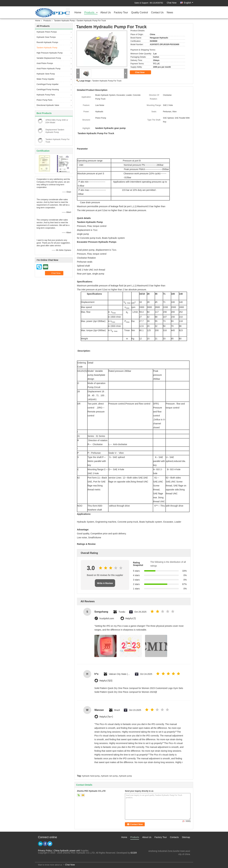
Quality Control (139, 13)
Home (78, 13)
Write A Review (105, 583)
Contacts (174, 837)
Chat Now (172, 3)
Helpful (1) (131, 619)
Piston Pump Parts (44, 100)
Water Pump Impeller (45, 79)
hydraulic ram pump (109, 776)
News (170, 13)
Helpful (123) (106, 681)
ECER (134, 853)
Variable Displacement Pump (49, 58)
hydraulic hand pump (91, 776)
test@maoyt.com (182, 857)
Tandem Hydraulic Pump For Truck (107, 81)
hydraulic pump (125, 776)
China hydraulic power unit (67, 851)
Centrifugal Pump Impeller (48, 84)
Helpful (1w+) (106, 717)
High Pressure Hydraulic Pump (50, 53)
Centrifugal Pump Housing (48, 90)
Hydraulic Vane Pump (46, 74)
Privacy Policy (45, 851)
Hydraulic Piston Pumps (47, 32)
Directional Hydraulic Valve (48, 105)
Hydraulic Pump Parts (46, 95)
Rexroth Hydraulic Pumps (47, 42)
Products (89, 13)
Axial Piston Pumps (45, 63)
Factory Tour (121, 13)
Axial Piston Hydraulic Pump (49, 69)
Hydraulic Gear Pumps (46, 37)
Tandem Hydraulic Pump (64, 21)
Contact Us (157, 13)
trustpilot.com (107, 619)
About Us (106, 13)
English (188, 3)
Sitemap (186, 837)
